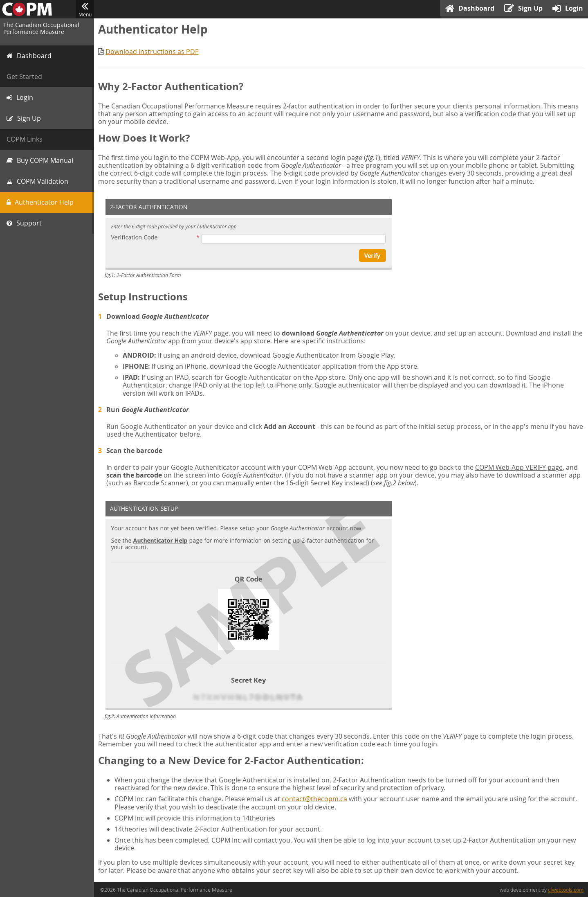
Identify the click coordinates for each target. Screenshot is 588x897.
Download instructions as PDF (152, 52)
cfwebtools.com (566, 890)
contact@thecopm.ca (314, 799)
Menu (85, 9)
